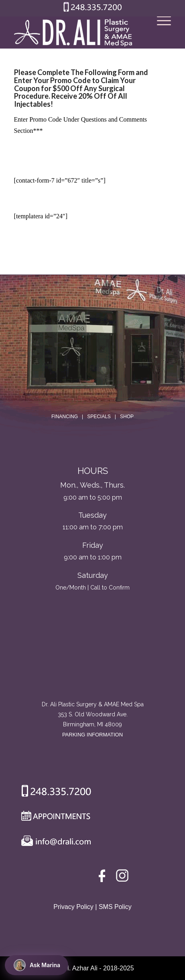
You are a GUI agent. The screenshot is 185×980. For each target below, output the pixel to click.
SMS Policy (115, 907)
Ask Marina (37, 965)
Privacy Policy (73, 907)
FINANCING (65, 417)
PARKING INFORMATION (92, 735)
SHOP (127, 417)
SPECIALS (99, 417)
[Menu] (160, 33)
